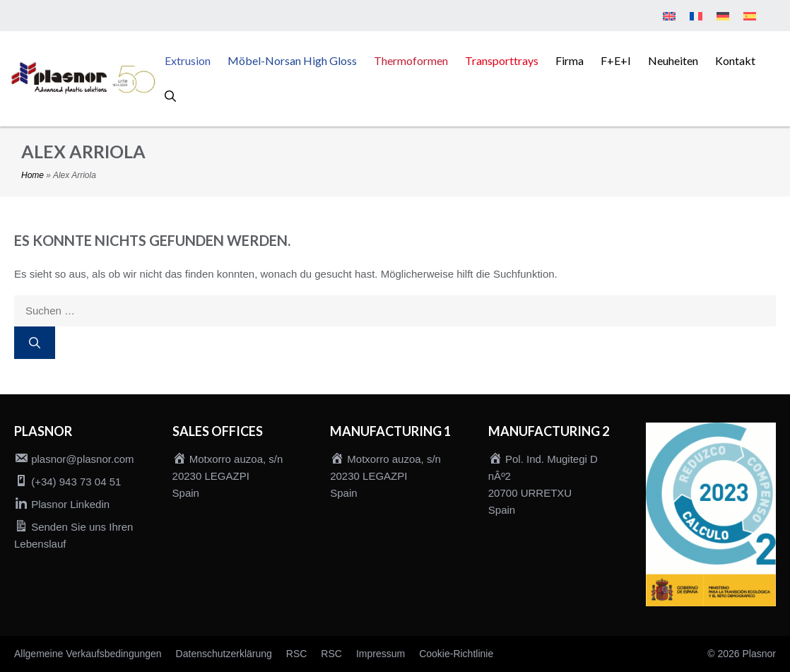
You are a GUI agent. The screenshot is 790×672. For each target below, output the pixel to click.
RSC (297, 654)
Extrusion (188, 60)
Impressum (381, 654)
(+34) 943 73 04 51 (76, 482)
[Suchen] (35, 343)
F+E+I (616, 60)
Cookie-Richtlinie (456, 654)
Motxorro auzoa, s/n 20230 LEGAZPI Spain (228, 476)
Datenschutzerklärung (224, 654)
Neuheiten (673, 60)
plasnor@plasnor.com (82, 459)
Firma (570, 60)
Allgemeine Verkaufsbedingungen (88, 654)
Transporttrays (502, 60)
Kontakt (735, 60)
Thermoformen (411, 60)
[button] (170, 96)
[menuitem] (669, 17)
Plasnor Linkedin (70, 504)
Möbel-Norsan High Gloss (292, 60)
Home (33, 175)
